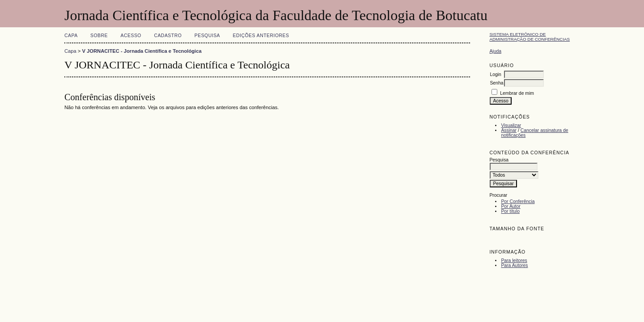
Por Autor (511, 206)
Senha (496, 83)
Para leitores (514, 261)
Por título (510, 211)
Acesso (131, 36)
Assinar (509, 130)
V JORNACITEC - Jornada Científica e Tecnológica (142, 51)
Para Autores (514, 265)
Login (495, 74)
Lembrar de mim (517, 93)
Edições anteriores (261, 36)
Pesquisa (207, 36)
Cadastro (168, 36)
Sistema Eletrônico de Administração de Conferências (530, 37)
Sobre (99, 36)
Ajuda (495, 51)
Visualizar (511, 125)
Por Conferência (518, 201)
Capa (71, 36)
